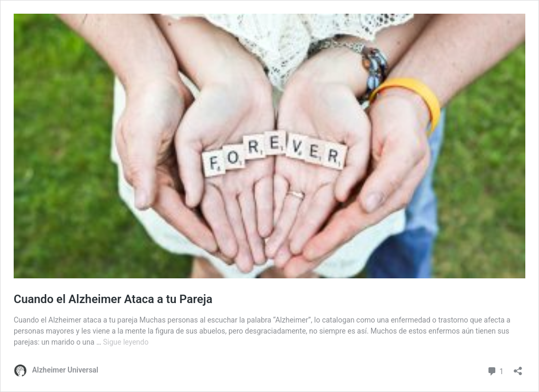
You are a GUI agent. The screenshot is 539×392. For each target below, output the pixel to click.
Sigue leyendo (126, 342)
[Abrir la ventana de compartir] (518, 368)
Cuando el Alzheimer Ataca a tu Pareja (113, 299)
